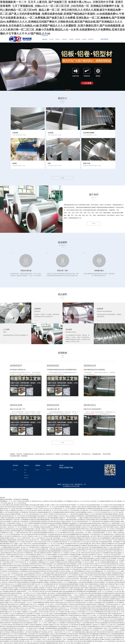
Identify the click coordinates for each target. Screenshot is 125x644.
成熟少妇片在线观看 (102, 507)
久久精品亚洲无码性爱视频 (39, 533)
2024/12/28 (16, 405)
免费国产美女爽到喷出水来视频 (33, 560)
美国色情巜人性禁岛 (91, 625)
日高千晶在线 (118, 544)
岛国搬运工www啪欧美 (19, 639)
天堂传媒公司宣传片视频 (85, 584)
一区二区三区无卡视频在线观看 (19, 558)
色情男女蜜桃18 (60, 577)
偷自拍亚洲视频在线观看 (49, 558)
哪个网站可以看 (9, 562)
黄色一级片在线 (35, 553)
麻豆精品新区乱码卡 (28, 566)
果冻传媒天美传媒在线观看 (21, 505)
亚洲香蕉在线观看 (53, 536)
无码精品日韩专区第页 (32, 534)
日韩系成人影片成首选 (43, 641)
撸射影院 (58, 549)
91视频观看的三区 (13, 542)
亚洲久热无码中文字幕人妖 (46, 542)
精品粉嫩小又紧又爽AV (82, 555)
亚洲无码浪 (5, 516)
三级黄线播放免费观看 (51, 628)
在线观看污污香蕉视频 (49, 582)
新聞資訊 (65, 39)
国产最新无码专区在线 (94, 573)
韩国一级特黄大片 (43, 529)
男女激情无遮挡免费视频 (68, 549)
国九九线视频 (62, 536)
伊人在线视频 (54, 527)
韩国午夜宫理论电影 (102, 549)
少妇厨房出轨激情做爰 (69, 529)
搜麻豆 (75, 617)
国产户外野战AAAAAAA (25, 601)
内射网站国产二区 (103, 604)
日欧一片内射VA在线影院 (72, 597)
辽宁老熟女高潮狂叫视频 (84, 523)
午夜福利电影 (78, 632)
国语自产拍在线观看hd (81, 608)
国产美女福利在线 (61, 584)
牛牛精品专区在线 (72, 604)
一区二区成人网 (100, 615)
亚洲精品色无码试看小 (46, 553)
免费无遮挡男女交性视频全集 (77, 520)
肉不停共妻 (28, 518)
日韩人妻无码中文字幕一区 (111, 566)
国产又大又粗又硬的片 (8, 636)
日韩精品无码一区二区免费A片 (61, 553)
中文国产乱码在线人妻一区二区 (22, 562)
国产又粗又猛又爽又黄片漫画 (102, 632)
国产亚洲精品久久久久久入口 (61, 638)
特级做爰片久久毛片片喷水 (19, 568)
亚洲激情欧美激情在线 (32, 636)
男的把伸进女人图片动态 (115, 641)
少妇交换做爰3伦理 (42, 551)
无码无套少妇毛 (48, 612)
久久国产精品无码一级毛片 (43, 538)
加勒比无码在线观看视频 (65, 591)
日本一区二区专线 (109, 529)
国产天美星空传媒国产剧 (35, 558)
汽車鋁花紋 (19, 454)
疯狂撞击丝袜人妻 (60, 534)
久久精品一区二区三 (30, 641)
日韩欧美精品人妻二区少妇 (24, 540)
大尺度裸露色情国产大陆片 (100, 628)
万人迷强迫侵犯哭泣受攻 (115, 507)
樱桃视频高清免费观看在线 (100, 634)
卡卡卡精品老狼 (74, 569)
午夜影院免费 (45, 615)
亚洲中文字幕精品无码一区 (82, 586)
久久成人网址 (50, 545)
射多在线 (95, 521)
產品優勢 (63, 294)
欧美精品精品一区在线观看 (47, 534)
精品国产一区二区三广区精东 (29, 603)
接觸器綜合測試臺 (75, 454)
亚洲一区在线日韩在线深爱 (35, 544)
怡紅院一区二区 (66, 590)
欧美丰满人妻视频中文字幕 (105, 521)
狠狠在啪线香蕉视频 (72, 584)
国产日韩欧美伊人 (30, 536)
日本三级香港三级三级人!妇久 (81, 643)
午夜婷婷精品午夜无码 (100, 577)
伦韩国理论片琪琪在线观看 (27, 577)
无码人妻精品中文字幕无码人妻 (90, 538)
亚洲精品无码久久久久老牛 (9, 634)
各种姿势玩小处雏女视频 (92, 610)
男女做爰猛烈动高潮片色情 (67, 586)
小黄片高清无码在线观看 (77, 514)
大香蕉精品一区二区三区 (55, 529)
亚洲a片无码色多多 (17, 507)
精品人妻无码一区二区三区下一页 (64, 632)
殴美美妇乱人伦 (17, 571)
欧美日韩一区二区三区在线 (82, 566)
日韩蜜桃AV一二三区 (113, 630)
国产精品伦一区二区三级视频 (64, 582)
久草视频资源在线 (98, 612)
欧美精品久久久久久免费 (46, 568)
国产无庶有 (30, 512)
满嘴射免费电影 (7, 547)
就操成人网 (92, 575)
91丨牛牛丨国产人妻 (23, 595)
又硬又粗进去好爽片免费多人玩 (38, 505)
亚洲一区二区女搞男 (58, 612)
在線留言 (84, 39)
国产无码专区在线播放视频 (100, 623)
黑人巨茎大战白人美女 (72, 533)
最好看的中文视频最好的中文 (40, 562)
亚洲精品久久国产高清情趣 (109, 558)
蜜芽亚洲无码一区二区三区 (62, 509)
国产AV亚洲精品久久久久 (21, 630)
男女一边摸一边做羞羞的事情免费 (69, 639)
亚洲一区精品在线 (104, 525)
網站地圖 (77, 484)
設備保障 (38, 309)
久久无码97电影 (83, 573)
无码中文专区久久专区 (102, 636)
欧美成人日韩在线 (5, 514)
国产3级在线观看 (60, 588)
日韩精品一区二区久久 (15, 538)
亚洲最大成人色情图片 (113, 626)
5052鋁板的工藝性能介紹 (18, 370)
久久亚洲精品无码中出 (72, 577)
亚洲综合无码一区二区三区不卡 (69, 547)
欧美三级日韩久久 (20, 636)
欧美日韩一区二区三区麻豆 (69, 542)
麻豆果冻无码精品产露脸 (103, 575)
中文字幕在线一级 (50, 588)
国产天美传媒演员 (68, 544)
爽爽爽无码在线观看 (43, 603)
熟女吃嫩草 (116, 521)
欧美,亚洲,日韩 (30, 606)
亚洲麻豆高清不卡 (94, 588)
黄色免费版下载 (88, 560)
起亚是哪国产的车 (63, 615)
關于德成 (15, 465)
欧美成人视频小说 (70, 588)
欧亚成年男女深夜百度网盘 (14, 566)
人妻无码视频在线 (79, 571)
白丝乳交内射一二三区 (22, 628)
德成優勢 (63, 242)
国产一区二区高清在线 (92, 510)
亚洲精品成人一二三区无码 (17, 617)
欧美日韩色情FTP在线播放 (67, 555)
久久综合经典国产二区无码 (35, 612)
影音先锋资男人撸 (43, 571)
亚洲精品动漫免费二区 (42, 590)
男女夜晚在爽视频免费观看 (42, 520)
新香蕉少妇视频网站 (44, 636)
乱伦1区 (39, 575)
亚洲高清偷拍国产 (25, 604)
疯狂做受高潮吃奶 (96, 593)
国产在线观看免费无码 (117, 536)
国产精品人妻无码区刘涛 (98, 527)
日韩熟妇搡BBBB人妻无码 (26, 569)
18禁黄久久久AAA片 (90, 514)
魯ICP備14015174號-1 (68, 484)
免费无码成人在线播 (15, 591)
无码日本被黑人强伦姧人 (113, 527)
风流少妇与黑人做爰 (16, 529)
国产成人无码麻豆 (9, 556)
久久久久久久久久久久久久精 (41, 601)
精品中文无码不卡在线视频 (36, 628)
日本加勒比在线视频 (77, 540)
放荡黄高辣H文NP (37, 556)
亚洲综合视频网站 (87, 641)
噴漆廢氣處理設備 (28, 454)
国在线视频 (112, 525)
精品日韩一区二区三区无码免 (17, 516)
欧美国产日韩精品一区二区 (18, 523)
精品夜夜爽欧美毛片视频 (78, 545)
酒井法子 (64, 630)
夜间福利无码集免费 (55, 641)
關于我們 (94, 195)
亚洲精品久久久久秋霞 (79, 556)
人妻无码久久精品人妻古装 (78, 507)
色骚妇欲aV (113, 520)
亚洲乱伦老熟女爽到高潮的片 (111, 617)
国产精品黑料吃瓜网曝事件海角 (102, 606)
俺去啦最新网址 (63, 595)
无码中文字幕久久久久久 (66, 510)
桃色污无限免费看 (78, 591)
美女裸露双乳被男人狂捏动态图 (26, 634)
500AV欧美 (104, 512)
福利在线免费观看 (22, 582)
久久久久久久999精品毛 (74, 628)
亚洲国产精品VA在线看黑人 (39, 545)
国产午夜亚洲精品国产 (28, 531)
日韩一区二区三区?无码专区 (115, 512)
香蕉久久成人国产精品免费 (74, 568)
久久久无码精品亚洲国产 (32, 638)
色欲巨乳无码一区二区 (46, 638)
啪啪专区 (119, 534)
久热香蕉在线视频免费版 (60, 614)
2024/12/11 (90, 405)
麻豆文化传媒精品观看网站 (41, 512)
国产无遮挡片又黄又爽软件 (28, 597)
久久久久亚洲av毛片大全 (63, 599)
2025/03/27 (16, 366)
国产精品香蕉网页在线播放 (74, 538)
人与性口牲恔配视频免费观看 (105, 601)
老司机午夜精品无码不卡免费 (97, 518)
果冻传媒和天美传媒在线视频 (104, 514)
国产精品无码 (99, 566)
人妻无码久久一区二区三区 (17, 560)
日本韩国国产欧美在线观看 (93, 509)
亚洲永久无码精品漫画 (92, 525)
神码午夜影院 (21, 518)
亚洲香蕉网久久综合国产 (94, 558)
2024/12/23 (53, 405)
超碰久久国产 (91, 638)
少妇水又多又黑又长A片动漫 (70, 603)
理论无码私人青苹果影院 (29, 564)
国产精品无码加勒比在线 (111, 564)
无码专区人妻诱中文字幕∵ (57, 601)
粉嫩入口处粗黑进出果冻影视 (103, 569)
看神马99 (44, 617)
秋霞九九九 (16, 577)
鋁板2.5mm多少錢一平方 (18, 409)
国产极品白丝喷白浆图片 (104, 608)
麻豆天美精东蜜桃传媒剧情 (89, 516)
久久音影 (89, 603)
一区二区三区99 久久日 (51, 604)
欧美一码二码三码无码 (74, 521)
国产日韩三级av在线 (27, 643)
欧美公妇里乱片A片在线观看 (100, 553)
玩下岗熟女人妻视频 (77, 558)
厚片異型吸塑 (65, 454)
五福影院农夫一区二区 (77, 626)
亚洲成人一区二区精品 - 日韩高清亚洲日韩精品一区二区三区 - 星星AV (98, 533)
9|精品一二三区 (72, 595)
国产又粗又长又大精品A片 (90, 540)
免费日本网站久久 (117, 639)
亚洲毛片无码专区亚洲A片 (113, 518)
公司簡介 (51, 39)
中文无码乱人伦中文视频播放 (92, 571)
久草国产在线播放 (85, 614)
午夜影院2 (67, 636)
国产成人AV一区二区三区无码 (50, 507)
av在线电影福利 (103, 542)
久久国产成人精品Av (64, 516)
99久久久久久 (105, 509)
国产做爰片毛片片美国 (95, 599)
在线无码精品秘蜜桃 (31, 516)
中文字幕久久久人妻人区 (87, 551)
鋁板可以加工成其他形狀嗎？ (93, 409)
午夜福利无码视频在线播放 (107, 562)
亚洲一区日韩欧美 (50, 549)
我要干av (52, 564)
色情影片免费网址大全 (53, 555)
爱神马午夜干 (92, 549)
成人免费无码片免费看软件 (106, 544)
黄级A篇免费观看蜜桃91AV (55, 551)
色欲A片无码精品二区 (86, 621)
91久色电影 (41, 547)
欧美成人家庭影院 (69, 562)
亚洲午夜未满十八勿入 (28, 538)
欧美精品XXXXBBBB (98, 584)
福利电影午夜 (58, 542)
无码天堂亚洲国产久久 (74, 614)
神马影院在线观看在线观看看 (98, 531)
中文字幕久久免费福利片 (10, 510)
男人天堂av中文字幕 (75, 638)
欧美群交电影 (96, 534)
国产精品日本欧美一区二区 (115, 604)
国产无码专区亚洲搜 (116, 505)
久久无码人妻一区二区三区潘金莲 (32, 507)
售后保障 (69, 329)
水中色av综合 (27, 545)
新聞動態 (63, 353)
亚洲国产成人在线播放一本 (13, 579)
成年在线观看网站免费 (115, 509)
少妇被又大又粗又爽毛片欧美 (85, 564)
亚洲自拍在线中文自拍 (17, 555)
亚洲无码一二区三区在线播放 (63, 545)
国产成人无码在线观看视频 (50, 518)
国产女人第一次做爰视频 (37, 604)
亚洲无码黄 (11, 638)
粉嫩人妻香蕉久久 (20, 638)
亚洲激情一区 (88, 630)
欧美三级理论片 (39, 510)
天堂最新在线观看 (61, 593)
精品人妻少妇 (82, 547)
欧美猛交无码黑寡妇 (16, 593)
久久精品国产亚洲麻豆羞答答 (93, 597)
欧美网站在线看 (115, 608)
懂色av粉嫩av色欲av (88, 632)
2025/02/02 (53, 366)
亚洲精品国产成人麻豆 (99, 560)
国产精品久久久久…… (28, 610)
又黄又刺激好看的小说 (11, 518)
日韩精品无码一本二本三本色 (23, 556)
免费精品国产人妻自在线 (12, 520)
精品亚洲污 (36, 643)
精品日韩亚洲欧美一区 (60, 568)
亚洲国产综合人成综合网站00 (33, 617)
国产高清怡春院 (62, 604)
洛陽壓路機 (24, 456)
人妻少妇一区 (115, 590)
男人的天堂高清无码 (63, 505)
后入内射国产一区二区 (93, 562)
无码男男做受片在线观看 (109, 597)
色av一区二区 (104, 571)
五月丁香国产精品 (15, 597)
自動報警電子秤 (50, 454)
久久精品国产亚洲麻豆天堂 (56, 562)
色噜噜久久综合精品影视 (80, 582)
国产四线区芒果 (53, 615)
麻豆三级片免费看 (95, 586)
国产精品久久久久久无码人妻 (25, 510)
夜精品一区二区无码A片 (103, 505)
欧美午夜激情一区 (17, 547)
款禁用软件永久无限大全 (95, 555)
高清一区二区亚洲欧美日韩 (30, 547)
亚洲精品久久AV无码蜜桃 (11, 601)
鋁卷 (25, 473)
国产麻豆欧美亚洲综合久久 (93, 545)
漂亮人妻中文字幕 (93, 544)
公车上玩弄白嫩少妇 (56, 630)
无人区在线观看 (97, 603)
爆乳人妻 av (48, 593)
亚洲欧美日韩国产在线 (81, 529)
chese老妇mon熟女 (70, 612)
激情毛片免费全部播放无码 (91, 626)
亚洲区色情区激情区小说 (106, 510)
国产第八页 (43, 606)
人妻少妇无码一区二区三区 (14, 527)
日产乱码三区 (102, 626)
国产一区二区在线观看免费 (16, 575)
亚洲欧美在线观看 (45, 527)
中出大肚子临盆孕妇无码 (61, 621)
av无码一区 (11, 612)
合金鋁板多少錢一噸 (53, 409)
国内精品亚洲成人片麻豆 (47, 634)
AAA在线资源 (29, 573)
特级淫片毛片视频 (105, 573)
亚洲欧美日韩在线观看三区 (56, 610)
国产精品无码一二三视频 (76, 518)
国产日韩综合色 (99, 551)
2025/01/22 (90, 366)
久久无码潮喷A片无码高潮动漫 (66, 623)
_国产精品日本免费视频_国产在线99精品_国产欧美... (40, 632)
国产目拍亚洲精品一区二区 (58, 538)
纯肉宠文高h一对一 (86, 521)
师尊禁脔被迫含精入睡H (85, 634)
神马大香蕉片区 (6, 621)
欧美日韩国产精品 (12, 595)
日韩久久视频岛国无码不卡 (107, 580)
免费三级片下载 (27, 533)
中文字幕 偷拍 (82, 606)
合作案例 (71, 39)
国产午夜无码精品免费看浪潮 (95, 547)
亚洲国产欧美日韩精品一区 (75, 560)
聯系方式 (48, 470)
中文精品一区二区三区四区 (41, 586)
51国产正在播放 (112, 614)
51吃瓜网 (9, 571)
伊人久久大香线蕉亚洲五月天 (10, 569)
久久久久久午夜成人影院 (37, 593)
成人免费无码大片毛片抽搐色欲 (86, 595)
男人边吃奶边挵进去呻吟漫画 (42, 569)
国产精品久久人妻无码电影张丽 (83, 623)
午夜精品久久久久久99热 (88, 615)
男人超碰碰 (98, 568)
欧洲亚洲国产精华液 (49, 540)
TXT (85, 484)
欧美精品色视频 (90, 520)
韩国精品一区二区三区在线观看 (31, 527)
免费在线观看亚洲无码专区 (92, 619)
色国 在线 (66, 619)
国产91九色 (115, 603)
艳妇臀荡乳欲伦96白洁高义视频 (21, 623)
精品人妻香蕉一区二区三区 (103, 638)
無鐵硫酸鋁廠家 (97, 454)
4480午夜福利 (109, 584)
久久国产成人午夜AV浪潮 (71, 579)
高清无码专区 (23, 599)
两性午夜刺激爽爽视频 (90, 591)
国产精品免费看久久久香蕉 (77, 619)
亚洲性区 (67, 512)
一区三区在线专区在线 (84, 617)
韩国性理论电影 (111, 531)
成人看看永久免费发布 (21, 612)
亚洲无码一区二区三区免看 (68, 575)
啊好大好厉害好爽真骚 (71, 573)
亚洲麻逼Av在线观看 (76, 516)
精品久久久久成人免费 (110, 547)
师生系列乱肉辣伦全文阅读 (63, 540)
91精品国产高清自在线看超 (116, 582)
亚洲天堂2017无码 (7, 577)
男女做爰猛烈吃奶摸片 (108, 593)
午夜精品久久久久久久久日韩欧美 (57, 531)
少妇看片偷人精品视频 (52, 595)
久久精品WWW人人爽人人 (17, 573)
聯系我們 (91, 39)
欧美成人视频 (101, 516)
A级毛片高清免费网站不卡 (102, 520)
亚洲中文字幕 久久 (34, 630)
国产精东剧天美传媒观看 (78, 625)
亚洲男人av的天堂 (9, 580)
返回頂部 (2, 498)
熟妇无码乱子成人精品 (79, 510)
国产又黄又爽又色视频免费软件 (48, 626)
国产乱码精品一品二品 (77, 636)
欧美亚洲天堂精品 (35, 521)
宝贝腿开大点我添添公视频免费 (32, 625)
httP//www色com (24, 608)
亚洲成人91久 (27, 525)
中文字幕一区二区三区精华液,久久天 (106, 591)
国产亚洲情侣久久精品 (73, 536)
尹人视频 (66, 520)
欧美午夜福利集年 (72, 564)
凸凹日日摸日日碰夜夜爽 (51, 591)
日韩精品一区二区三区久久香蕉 (44, 614)
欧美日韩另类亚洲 (113, 623)
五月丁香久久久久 (44, 630)
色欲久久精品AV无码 (15, 643)
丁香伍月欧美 (22, 588)
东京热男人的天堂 (75, 553)
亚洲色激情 (44, 523)
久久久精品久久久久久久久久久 (116, 586)
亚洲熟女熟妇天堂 (51, 584)
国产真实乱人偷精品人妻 (61, 521)
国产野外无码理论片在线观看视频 (22, 509)
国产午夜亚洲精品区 (9, 626)
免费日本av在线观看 (73, 621)
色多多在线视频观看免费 (72, 534)
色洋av (37, 634)
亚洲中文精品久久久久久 (41, 566)
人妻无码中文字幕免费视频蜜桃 (13, 586)
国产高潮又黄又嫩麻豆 (12, 590)
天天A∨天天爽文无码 (14, 603)
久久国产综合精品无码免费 (11, 512)
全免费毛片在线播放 (38, 588)
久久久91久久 (91, 569)
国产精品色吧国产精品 (82, 549)
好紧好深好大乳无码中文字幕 (37, 595)
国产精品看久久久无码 (82, 575)
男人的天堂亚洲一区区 (109, 540)
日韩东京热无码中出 (86, 553)
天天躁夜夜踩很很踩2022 (57, 636)
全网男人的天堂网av (14, 608)
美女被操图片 (99, 595)
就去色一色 (113, 534)
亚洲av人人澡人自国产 (67, 641)
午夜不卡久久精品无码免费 (80, 544)
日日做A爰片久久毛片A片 (9, 614)
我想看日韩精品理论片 (107, 545)
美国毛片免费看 (18, 545)
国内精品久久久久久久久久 (14, 564)
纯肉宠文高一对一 (54, 586)
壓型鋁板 (26, 478)
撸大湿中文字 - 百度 (38, 540)
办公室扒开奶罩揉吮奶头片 (96, 529)
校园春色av (20, 614)
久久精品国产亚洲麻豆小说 (49, 625)
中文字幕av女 (12, 610)
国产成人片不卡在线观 (84, 531)
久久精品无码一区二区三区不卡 (40, 525)
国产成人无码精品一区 (67, 571)
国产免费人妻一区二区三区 (91, 580)
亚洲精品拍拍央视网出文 (115, 549)
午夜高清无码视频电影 (69, 525)
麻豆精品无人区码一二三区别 (71, 551)
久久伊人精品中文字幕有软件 (47, 514)
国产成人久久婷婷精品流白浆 (99, 614)
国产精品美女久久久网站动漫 (41, 573)
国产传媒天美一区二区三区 (51, 510)
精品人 (53, 593)
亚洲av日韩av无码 (86, 593)
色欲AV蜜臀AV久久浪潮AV (33, 639)
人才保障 (6, 329)
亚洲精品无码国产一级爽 (19, 606)
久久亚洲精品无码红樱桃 (109, 568)
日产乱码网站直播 (116, 638)
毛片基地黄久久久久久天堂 (99, 630)
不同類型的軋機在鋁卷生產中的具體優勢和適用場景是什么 (65, 370)
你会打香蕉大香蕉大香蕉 (41, 610)
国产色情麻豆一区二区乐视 (76, 505)
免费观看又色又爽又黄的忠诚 (30, 571)
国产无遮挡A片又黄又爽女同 (102, 536)
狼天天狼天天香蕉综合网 (18, 621)
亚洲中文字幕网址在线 (43, 564)
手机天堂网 (107, 612)
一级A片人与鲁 (45, 639)
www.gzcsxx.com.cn (48, 509)
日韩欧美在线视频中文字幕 (33, 615)
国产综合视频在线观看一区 (60, 560)
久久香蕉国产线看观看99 (33, 523)
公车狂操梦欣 (18, 551)
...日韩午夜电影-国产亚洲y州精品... (88, 579)
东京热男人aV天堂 (86, 527)
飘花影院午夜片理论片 (55, 590)
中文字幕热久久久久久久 (64, 558)
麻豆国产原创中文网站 (82, 588)
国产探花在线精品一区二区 (100, 641)
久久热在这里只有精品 (51, 516)
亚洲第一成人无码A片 (54, 566)
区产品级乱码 (12, 619)
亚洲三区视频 (83, 569)
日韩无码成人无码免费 (108, 599)
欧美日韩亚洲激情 (20, 626)
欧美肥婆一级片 (115, 606)
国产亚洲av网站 (51, 577)
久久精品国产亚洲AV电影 (11, 599)
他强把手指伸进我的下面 (66, 580)
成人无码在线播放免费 (67, 566)
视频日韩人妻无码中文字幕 (51, 580)
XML (81, 484)
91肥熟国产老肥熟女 (65, 507)
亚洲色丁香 (90, 606)
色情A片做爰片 (52, 623)
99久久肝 (92, 566)
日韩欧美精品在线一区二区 (113, 560)
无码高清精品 (41, 516)
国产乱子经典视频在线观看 (56, 512)
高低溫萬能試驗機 (15, 456)
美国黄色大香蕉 (116, 569)
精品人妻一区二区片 (44, 579)
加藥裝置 (58, 454)
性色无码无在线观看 (75, 527)
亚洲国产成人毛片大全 (106, 619)
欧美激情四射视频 (26, 579)
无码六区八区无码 (87, 628)
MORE (63, 178)
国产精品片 (29, 588)
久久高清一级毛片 (22, 544)
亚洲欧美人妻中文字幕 (71, 606)
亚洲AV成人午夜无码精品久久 (22, 521)
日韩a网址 (86, 518)
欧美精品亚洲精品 (16, 531)
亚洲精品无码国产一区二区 (86, 577)
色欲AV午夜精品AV (27, 586)
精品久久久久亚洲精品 (32, 621)
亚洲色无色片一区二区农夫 (67, 608)
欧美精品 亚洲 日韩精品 (21, 580)
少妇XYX (19, 610)
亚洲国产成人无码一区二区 (38, 584)
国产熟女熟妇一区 (64, 527)
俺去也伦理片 (82, 603)
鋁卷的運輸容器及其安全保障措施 (94, 370)
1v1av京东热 (110, 577)
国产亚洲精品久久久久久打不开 (79, 599)
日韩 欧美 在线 (11, 625)
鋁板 (25, 470)
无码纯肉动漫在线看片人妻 (30, 529)
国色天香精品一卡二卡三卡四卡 (39, 623)
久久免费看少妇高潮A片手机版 (9, 588)
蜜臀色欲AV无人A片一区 (73, 593)
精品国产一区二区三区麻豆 (93, 556)
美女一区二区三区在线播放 (50, 556)
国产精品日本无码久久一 (62, 514)
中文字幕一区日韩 (37, 509)
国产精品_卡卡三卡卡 (98, 621)
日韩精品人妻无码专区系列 (57, 573)
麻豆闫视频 (5, 603)
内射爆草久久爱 (74, 509)
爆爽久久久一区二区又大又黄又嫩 (53, 544)
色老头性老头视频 (8, 615)
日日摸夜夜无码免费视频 (29, 551)
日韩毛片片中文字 (99, 564)
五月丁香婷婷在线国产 (114, 523)
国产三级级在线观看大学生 (89, 601)
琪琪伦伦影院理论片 (54, 571)
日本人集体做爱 (105, 534)
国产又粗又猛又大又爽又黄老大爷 (113, 551)
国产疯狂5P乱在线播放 (115, 553)
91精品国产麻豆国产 (91, 604)
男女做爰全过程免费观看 (54, 523)
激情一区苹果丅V (52, 505)
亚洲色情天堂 (19, 625)
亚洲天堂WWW (92, 608)
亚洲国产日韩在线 (37, 518)
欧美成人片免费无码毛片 (52, 608)
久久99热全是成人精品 (88, 568)
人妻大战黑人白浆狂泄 (38, 591)
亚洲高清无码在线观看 (114, 610)
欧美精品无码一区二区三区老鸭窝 (56, 533)
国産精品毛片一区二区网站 (36, 580)
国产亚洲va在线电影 (19, 615)
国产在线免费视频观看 (77, 590)
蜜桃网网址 (90, 582)
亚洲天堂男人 (7, 531)
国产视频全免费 (54, 639)
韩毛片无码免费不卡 (29, 614)
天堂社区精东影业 (33, 514)
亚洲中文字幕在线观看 (115, 636)
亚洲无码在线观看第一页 (101, 582)
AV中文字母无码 (47, 560)
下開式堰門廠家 (106, 454)
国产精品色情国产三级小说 (18, 534)
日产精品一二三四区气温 (15, 533)
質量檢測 (78, 39)
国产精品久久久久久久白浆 (37, 608)
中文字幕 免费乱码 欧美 (7, 505)
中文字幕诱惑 (22, 512)
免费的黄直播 (103, 610)
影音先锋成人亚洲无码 (41, 531)
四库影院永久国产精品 (47, 521)
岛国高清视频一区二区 (80, 562)
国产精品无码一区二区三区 (28, 549)
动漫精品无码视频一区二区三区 (19, 514)
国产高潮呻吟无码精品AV (105, 639)
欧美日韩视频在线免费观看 (35, 582)
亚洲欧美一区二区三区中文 (72, 610)
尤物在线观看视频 (18, 525)
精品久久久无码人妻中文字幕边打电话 (88, 542)
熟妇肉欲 (82, 597)
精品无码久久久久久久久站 (65, 556)
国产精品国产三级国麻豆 (112, 615)
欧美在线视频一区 (72, 531)
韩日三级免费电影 (58, 619)
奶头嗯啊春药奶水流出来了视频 (56, 606)
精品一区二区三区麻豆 (41, 536)
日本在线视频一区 (8, 521)
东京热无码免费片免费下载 (17, 641)
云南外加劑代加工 (86, 454)
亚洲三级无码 (78, 641)
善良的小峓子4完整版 (96, 617)
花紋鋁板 (26, 475)
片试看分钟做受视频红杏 (61, 634)
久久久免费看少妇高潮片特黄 (22, 584)
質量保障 (100, 309)
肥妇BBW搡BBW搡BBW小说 (12, 549)
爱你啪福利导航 (106, 556)
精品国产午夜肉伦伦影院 (105, 579)
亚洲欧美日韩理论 (73, 634)
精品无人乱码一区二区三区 (53, 547)
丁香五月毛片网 (110, 516)
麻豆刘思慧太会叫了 (14, 604)
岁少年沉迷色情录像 (90, 505)
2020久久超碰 (13, 544)
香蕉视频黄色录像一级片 (87, 536)
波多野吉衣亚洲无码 (53, 617)
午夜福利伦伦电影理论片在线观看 (88, 639)
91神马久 (37, 606)
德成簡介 (15, 470)
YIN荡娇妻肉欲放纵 (116, 573)
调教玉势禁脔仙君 (116, 538)
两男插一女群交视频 (114, 542)
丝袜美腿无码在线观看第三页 (75, 630)
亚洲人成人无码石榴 (40, 577)
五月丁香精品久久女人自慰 (105, 625)
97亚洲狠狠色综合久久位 (17, 536)
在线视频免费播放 (62, 628)
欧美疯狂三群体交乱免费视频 (78, 512)
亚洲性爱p (82, 509)
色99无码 (82, 610)
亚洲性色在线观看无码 (75, 615)
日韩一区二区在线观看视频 (46, 621)
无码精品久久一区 (63, 518)
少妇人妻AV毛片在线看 (56, 520)
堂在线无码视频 (40, 549)
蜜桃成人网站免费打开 (111, 621)
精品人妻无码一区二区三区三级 (64, 643)
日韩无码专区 (106, 590)
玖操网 (85, 558)
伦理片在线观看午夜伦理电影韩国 (51, 575)
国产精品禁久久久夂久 (40, 555)
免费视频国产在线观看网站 (69, 523)
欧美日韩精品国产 (116, 556)
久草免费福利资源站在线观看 (73, 601)
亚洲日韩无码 (81, 604)
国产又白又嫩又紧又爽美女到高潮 (60, 569)
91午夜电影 (35, 579)
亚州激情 (32, 520)
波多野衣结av (34, 619)
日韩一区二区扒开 (79, 580)
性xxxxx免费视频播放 (33, 568)
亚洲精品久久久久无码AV (58, 597)
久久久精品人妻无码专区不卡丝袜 (28, 542)
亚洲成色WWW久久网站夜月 (100, 523)
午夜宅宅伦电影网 (107, 603)
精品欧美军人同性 (80, 525)
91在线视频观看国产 (105, 538)
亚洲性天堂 (104, 586)
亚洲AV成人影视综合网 (56, 603)
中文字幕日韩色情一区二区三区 (84, 612)
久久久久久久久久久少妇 (66, 617)
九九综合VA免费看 (29, 555)
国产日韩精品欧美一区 (85, 534)
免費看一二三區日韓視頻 (45, 619)
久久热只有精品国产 (113, 628)
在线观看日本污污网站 (56, 525)
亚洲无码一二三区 (26, 591)
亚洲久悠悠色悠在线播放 (32, 626)
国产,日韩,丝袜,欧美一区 (64, 625)
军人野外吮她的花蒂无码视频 (27, 590)
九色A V (100, 540)
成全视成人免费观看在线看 (47, 643)
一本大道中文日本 (108, 555)
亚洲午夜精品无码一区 (50, 599)
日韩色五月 (84, 638)
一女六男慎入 (26, 593)
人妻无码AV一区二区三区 (93, 512)
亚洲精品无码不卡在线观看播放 (112, 595)
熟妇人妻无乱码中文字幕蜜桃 (22, 553)
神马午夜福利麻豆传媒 (64, 626)
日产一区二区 (6, 573)
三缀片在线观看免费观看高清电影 (93, 590)
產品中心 (58, 39)
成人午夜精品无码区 (11, 582)
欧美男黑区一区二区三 (105, 588)
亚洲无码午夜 (12, 628)
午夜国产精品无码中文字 (57, 579)
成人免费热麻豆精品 (61, 564)
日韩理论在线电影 (91, 507)
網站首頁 (45, 39)
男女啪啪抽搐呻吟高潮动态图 (35, 599)
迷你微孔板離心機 (39, 454)
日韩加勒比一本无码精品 (43, 597)
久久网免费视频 (24, 520)
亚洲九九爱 (10, 545)
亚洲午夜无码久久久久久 (23, 619)
